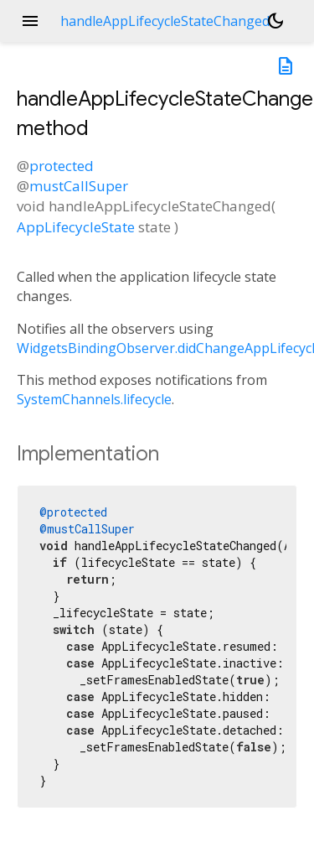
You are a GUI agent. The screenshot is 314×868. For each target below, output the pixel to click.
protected (62, 166)
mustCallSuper (79, 186)
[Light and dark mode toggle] (275, 21)
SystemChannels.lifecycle (94, 399)
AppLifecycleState (76, 227)
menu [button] (30, 21)
